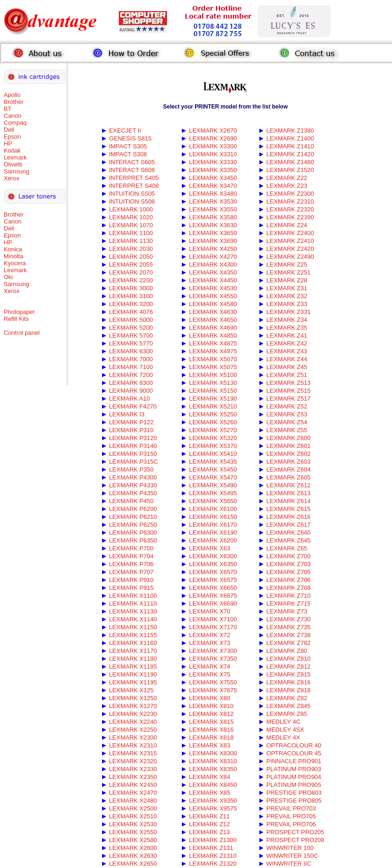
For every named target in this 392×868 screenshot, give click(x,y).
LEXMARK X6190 (213, 533)
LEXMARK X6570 (213, 572)
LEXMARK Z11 (209, 816)
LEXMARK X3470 (213, 186)
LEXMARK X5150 (213, 391)
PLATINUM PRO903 (294, 769)
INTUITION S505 (132, 194)
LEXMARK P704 (131, 556)
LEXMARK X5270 (213, 430)
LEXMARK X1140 (133, 619)
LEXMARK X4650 (213, 320)
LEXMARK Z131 (211, 848)
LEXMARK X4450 (213, 280)
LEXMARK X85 (209, 793)
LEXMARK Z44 (287, 359)
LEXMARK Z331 (288, 312)
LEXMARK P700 (131, 548)
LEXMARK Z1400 (290, 138)
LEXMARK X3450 (213, 178)
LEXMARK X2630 (133, 856)
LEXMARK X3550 (213, 209)
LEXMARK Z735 (288, 627)
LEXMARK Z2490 (290, 257)
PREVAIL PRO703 (291, 808)
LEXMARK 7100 (131, 367)
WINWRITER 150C (292, 856)
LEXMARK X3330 (213, 162)
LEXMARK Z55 (287, 430)
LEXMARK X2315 (133, 753)
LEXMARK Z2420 (290, 249)
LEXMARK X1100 (133, 596)
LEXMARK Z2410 (290, 241)
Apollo (12, 95)
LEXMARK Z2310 (290, 201)
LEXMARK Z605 (288, 477)
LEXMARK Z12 (209, 824)
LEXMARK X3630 (213, 225)
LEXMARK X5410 (213, 454)
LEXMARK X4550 (213, 296)
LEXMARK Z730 (288, 619)
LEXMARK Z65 (287, 548)
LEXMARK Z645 (288, 540)
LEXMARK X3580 (213, 217)
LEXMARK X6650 (213, 588)
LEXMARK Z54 (287, 422)
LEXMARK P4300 (133, 477)
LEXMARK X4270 (213, 257)
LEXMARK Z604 (288, 469)
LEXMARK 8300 (131, 383)
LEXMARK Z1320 (213, 864)
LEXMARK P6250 (133, 525)
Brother (14, 102)
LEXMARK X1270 (133, 706)
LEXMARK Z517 (288, 399)
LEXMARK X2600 (133, 848)
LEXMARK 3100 (131, 296)
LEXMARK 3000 (131, 288)
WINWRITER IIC (289, 864)
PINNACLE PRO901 (294, 761)
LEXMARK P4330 (133, 485)
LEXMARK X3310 (213, 154)
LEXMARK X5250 (213, 414)
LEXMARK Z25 (287, 265)
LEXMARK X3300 (213, 146)
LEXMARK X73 (209, 643)
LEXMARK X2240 (133, 722)
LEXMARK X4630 (213, 312)
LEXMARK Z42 (287, 343)
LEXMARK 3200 (131, 304)
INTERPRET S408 (134, 186)
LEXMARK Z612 (288, 485)
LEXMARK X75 (209, 674)
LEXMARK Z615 (288, 509)
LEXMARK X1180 (133, 659)
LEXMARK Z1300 (213, 840)
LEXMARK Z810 (288, 659)
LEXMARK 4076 (131, 312)
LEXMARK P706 (131, 564)
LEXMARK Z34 (287, 320)
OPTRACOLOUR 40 (294, 745)
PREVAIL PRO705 (291, 816)
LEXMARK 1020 (131, 217)
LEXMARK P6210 (133, 517)
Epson (12, 137)
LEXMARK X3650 (213, 233)
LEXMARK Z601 (288, 446)
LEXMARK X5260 (213, 422)
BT (8, 109)
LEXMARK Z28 (287, 280)
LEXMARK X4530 (213, 288)
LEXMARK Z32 (287, 296)
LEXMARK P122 (131, 422)
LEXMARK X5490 (213, 485)
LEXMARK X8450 (213, 785)
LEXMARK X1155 (133, 635)
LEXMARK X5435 (213, 462)
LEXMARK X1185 (133, 667)
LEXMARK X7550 (213, 682)
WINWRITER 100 (290, 848)
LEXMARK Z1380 (290, 131)
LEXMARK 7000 (131, 359)
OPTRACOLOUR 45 (294, 753)
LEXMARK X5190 (213, 399)
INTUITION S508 (132, 201)
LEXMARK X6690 (213, 603)
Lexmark (15, 157)
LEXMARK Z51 (287, 375)
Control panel (22, 333)
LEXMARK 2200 (131, 280)
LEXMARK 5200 (131, 328)
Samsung (16, 171)
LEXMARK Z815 (288, 674)
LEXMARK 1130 (131, 241)
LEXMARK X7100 (213, 619)
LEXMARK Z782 (288, 643)
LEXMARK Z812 (288, 667)
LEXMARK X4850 (213, 335)
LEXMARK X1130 (133, 611)
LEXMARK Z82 (287, 698)
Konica (13, 249)
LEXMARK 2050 (131, 257)
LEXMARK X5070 (213, 359)
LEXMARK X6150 (213, 517)
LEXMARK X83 (209, 745)
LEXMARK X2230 (133, 714)
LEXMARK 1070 (131, 225)
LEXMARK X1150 (133, 627)
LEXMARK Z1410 (290, 146)
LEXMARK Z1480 (290, 162)
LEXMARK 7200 (131, 375)
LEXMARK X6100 (213, 509)
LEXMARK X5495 (213, 493)
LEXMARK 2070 (131, 272)
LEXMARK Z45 (287, 367)
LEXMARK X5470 (213, 477)
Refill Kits (16, 319)
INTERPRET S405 (134, 178)
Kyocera (15, 263)
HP (8, 144)
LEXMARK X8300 (213, 753)
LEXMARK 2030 (131, 249)
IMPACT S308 (128, 154)
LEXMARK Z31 (287, 288)
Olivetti (13, 164)
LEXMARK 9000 (131, 391)
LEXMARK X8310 (213, 761)
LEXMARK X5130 (213, 383)
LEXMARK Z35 (287, 328)
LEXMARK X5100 (213, 375)
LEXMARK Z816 (288, 682)
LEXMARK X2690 (213, 138)
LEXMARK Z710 (288, 596)
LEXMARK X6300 (213, 556)
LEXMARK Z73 (287, 611)
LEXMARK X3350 (213, 170)
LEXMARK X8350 (213, 769)
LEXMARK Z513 (288, 383)
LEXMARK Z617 (288, 525)
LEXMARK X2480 (133, 801)
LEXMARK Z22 (287, 178)
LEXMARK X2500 (133, 808)
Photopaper (19, 312)
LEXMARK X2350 (133, 777)
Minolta (13, 256)
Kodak (12, 150)
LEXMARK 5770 (131, 343)
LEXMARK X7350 (213, 659)
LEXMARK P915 (131, 588)
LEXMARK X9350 (213, 801)
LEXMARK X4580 (213, 304)
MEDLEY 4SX (285, 730)
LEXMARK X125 (131, 690)
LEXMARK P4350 (133, 493)
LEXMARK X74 (209, 667)
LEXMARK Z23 (287, 186)
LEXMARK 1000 (131, 209)
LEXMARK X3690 (213, 241)
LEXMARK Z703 (288, 564)
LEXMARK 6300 (131, 351)
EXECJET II (125, 131)
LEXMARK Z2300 (290, 194)
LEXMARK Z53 (287, 414)
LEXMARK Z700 (288, 556)
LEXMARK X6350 (213, 564)
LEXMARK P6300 (133, 533)
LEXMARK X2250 (133, 730)
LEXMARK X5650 (213, 501)
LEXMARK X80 (209, 698)
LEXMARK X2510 (133, 816)
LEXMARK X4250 (213, 249)
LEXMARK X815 (211, 722)
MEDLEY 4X (283, 737)
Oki (8, 277)
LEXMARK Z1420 (290, 154)
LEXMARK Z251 (288, 272)
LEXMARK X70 (209, 611)
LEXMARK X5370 (213, 446)
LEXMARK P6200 (133, 509)
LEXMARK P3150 (133, 454)
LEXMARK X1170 (133, 651)
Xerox (12, 178)
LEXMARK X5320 (213, 438)
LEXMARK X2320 (133, 761)
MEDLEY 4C (283, 722)
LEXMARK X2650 (133, 864)
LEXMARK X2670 (213, 131)
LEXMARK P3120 (133, 438)
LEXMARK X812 (211, 714)
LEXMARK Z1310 (213, 856)
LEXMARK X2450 (133, 785)
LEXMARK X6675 (213, 596)
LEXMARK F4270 (133, 406)
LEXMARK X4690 (213, 328)
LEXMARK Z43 (287, 351)
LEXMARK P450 (131, 501)
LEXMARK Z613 (288, 493)
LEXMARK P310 (131, 430)
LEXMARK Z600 (288, 438)
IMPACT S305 (128, 146)
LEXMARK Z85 (287, 714)
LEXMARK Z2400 (290, 233)
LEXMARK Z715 (288, 603)
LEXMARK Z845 (288, 706)
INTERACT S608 (132, 170)
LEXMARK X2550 (133, 832)
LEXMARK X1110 (133, 603)
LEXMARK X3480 (213, 194)
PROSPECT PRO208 (295, 840)
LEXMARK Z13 (209, 832)
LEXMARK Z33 (287, 304)
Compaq (15, 123)
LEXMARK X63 (209, 548)
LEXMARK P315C (134, 462)
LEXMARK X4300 (213, 265)
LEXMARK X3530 (213, 201)
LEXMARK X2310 (133, 745)
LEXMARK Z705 (288, 572)
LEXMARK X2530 (133, 824)
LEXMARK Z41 (287, 335)
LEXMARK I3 (127, 414)
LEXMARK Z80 (287, 651)
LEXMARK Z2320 (290, 209)
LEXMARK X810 (211, 706)
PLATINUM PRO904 (294, 777)
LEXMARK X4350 (213, 272)
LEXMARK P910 (131, 580)
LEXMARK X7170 (213, 627)
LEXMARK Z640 (288, 533)
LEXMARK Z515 (288, 391)
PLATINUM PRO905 (294, 785)
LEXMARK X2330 (133, 769)
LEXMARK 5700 (131, 335)
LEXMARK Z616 (288, 517)
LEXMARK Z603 (288, 462)
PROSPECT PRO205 (295, 832)
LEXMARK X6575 (213, 580)
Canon (13, 116)
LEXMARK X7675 (213, 690)
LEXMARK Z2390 (290, 217)
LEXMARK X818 (211, 737)
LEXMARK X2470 (133, 793)
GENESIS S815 (130, 138)
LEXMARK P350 (131, 469)
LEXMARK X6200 (213, 540)
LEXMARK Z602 (288, 454)
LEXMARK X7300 (213, 651)
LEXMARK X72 (209, 635)
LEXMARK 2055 (131, 265)
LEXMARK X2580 (133, 840)
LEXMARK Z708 (288, 588)
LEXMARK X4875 (213, 343)
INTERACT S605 (132, 162)
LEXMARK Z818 (288, 690)
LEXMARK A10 (129, 399)
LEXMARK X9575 (213, 808)
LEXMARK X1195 (133, 682)
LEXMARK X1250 (133, 698)
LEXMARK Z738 (288, 635)
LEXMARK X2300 (133, 737)
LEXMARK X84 (209, 777)
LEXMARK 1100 (131, 233)
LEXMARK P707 (131, 572)
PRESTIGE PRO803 (294, 793)
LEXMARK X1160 (133, 643)
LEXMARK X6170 (213, 525)
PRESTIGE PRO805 (294, 801)
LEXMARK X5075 (213, 367)
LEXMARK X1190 (133, 674)
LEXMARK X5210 (213, 406)
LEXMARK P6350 (133, 540)
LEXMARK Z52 (287, 406)
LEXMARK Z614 (288, 501)
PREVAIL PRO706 (291, 824)
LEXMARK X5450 (213, 469)
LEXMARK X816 (211, 730)
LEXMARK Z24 (287, 225)
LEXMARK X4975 (213, 351)
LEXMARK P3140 (133, 446)
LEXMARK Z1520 (290, 170)
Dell (9, 130)
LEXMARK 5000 (131, 320)
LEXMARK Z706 (288, 580)
